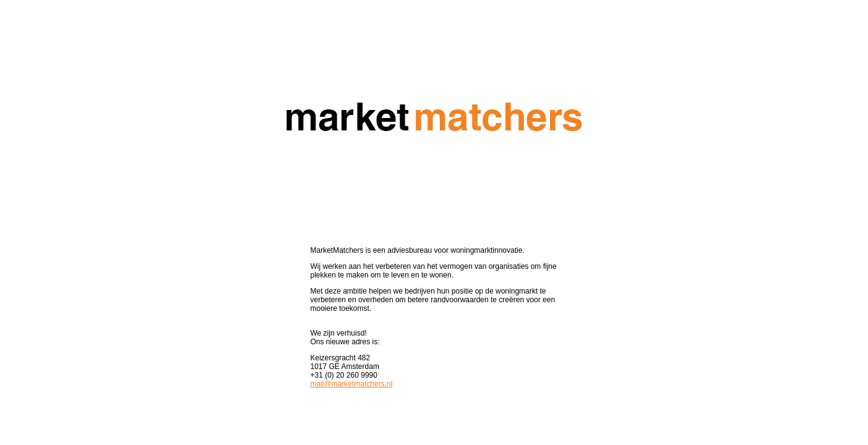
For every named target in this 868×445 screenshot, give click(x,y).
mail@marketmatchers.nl (352, 384)
